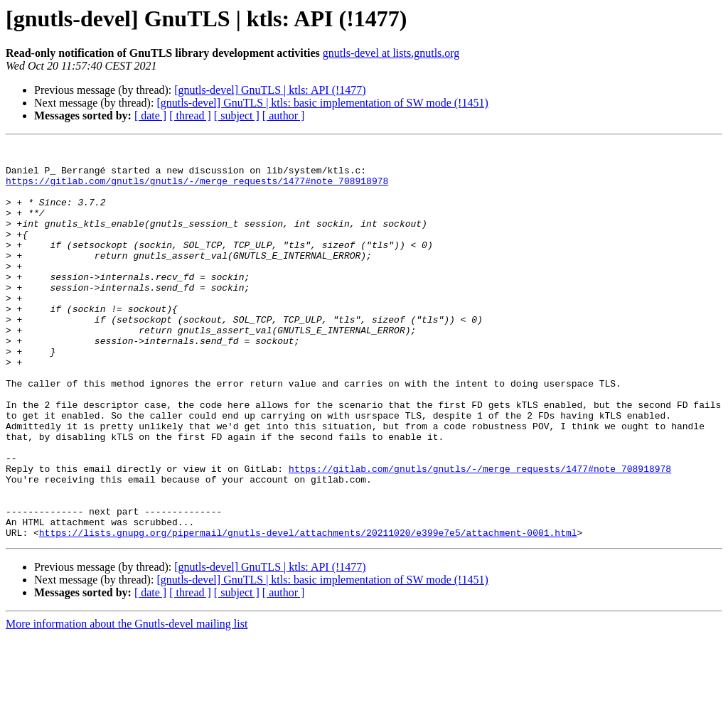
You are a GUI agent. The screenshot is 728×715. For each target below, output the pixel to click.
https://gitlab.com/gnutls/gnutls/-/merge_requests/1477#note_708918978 (197, 189)
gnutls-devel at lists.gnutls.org (391, 53)
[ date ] (150, 115)
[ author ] (284, 115)
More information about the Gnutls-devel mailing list (127, 703)
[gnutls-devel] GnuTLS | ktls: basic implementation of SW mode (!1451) (322, 103)
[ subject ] (237, 115)
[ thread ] (190, 115)
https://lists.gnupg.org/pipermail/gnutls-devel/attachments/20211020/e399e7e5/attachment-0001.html (308, 611)
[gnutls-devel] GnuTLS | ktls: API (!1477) (270, 90)
